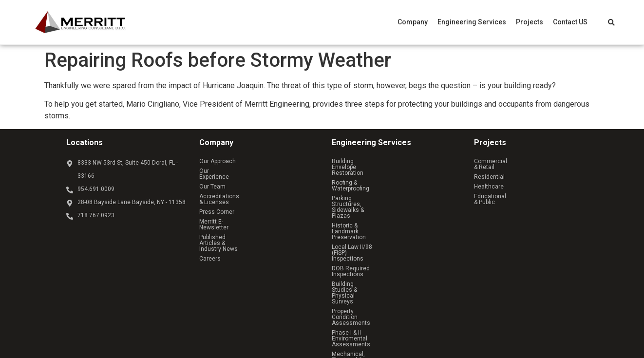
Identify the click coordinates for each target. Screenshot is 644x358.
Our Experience (220, 171)
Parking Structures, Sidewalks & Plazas (384, 181)
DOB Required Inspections (367, 210)
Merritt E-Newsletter (226, 210)
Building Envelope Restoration (372, 161)
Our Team (212, 181)
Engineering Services (472, 22)
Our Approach (218, 161)
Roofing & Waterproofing (364, 171)
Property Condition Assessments (376, 229)
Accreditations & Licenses (235, 190)
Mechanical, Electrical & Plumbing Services (390, 249)
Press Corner (217, 200)
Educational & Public (501, 190)
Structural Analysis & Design (370, 268)
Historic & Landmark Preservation (377, 190)
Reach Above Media (304, 296)
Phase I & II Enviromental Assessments (385, 239)
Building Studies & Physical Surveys (380, 220)
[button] (413, 22)
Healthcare (489, 181)
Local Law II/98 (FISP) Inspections (377, 200)
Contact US (570, 22)
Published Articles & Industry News (246, 220)
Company (413, 22)
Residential (489, 171)
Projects (530, 22)
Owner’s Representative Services (376, 259)
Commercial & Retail (502, 161)
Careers (210, 229)
